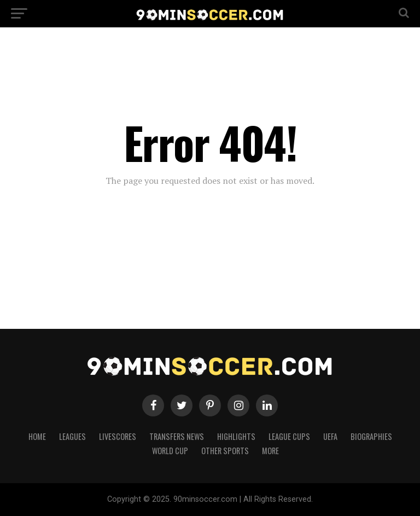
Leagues (72, 436)
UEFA (330, 436)
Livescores (118, 436)
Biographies (371, 436)
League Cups (289, 436)
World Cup (170, 451)
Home (37, 436)
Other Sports (225, 451)
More (270, 451)
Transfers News (177, 436)
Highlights (236, 436)
